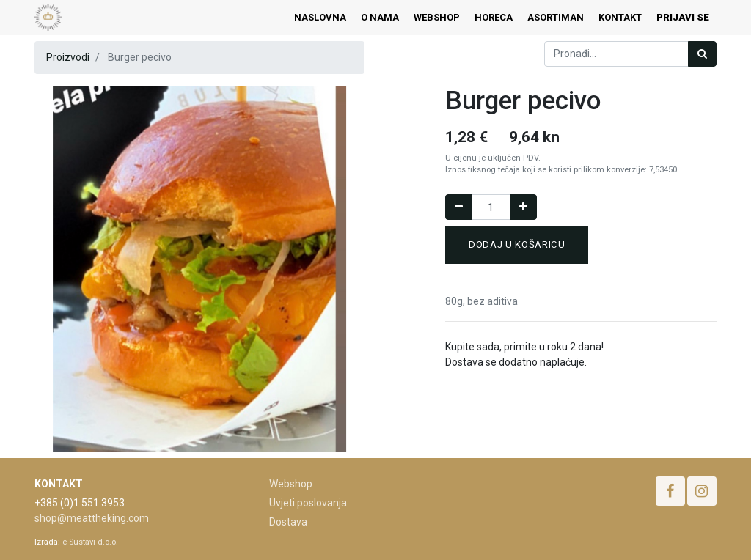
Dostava (288, 522)
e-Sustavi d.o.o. (90, 542)
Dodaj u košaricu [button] (517, 244)
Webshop (291, 484)
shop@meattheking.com (92, 518)
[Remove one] (459, 207)
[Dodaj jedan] (523, 207)
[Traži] (702, 54)
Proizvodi (68, 57)
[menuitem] (320, 18)
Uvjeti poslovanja (308, 503)
